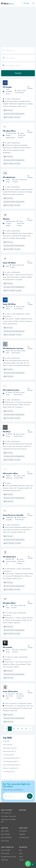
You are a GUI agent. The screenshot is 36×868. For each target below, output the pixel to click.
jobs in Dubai (5, 831)
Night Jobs (22, 834)
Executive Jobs (5, 853)
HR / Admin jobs (6, 813)
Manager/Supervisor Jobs (8, 857)
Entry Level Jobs (6, 850)
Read (21, 853)
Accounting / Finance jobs (9, 816)
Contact (21, 860)
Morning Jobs (23, 831)
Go (30, 796)
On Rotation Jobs (24, 837)
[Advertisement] (18, 26)
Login (26, 3)
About (21, 857)
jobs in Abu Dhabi (6, 837)
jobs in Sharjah (5, 834)
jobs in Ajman (5, 841)
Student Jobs (5, 860)
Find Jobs (18, 73)
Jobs (20, 850)
